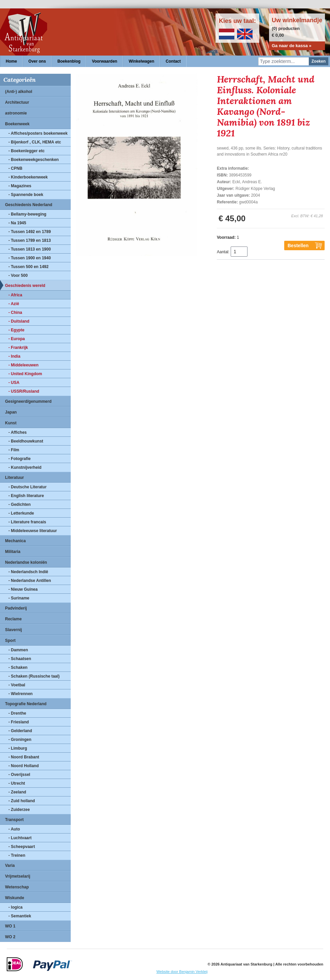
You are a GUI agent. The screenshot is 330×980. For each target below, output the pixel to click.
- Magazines (20, 186)
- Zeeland (17, 792)
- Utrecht (17, 783)
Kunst (11, 423)
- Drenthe (17, 713)
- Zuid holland (22, 801)
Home (11, 61)
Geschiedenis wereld (25, 286)
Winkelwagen (141, 61)
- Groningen (20, 740)
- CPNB (15, 168)
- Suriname (19, 598)
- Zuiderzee (19, 810)
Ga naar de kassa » (292, 46)
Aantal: (223, 252)
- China (15, 313)
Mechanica (15, 541)
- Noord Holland (24, 766)
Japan (11, 412)
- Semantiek (20, 916)
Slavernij (13, 630)
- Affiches (18, 432)
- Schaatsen (20, 659)
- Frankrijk (18, 348)
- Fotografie (20, 459)
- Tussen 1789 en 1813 (30, 240)
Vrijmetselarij (18, 876)
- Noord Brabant (24, 757)
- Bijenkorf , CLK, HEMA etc (35, 142)
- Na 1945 (17, 223)
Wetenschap (17, 887)
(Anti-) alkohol (19, 92)
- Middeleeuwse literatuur (33, 531)
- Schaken (18, 667)
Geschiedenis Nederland (29, 205)
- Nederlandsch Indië (28, 572)
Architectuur (17, 102)
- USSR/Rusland (24, 391)
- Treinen (17, 855)
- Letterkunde (21, 513)
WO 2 (10, 937)
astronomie (16, 113)
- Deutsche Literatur (27, 487)
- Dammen (18, 650)
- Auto (14, 829)
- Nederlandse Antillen (30, 581)
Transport (14, 820)
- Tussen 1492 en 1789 (30, 232)
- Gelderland (20, 731)
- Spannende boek (26, 195)
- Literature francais (27, 522)
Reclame (13, 619)
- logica (15, 907)
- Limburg (18, 748)
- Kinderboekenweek (28, 177)
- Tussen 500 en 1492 (28, 267)
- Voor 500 (18, 275)
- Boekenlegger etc (26, 151)
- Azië (14, 304)
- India (14, 356)
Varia (10, 865)
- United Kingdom (25, 374)
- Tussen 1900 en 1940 (30, 258)
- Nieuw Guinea (23, 589)
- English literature (26, 496)
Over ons (37, 61)
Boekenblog (69, 61)
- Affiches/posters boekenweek (38, 133)
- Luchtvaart (20, 838)
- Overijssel (19, 775)
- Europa (17, 339)
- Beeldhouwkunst (26, 441)
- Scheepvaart (22, 847)
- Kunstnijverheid (25, 467)
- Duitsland (19, 321)
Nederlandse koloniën (26, 562)
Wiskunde (15, 898)
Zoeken (319, 61)
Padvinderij (16, 608)
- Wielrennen (21, 694)
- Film (14, 450)
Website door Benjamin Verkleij (182, 972)
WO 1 (10, 926)
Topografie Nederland (26, 704)
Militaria (13, 552)
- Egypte (16, 330)
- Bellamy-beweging (27, 214)
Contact (173, 61)
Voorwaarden (105, 61)
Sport (10, 641)
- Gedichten (20, 504)
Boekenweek (17, 124)
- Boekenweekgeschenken (34, 160)
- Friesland (19, 722)
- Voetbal (17, 685)
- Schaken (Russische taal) (34, 676)
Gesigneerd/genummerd (28, 401)
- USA (14, 383)
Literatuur (14, 478)
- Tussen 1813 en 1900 (30, 249)
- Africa (15, 295)
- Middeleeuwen (23, 365)
